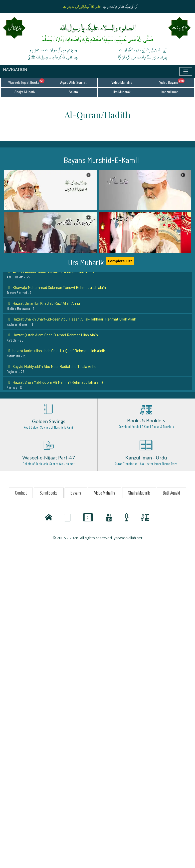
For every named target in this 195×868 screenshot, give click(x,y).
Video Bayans (176, 82)
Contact (21, 493)
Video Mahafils (122, 83)
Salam (73, 92)
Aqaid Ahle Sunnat (73, 83)
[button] (50, 190)
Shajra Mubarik (25, 92)
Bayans (76, 493)
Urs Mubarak (122, 92)
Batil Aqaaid (171, 493)
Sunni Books (49, 493)
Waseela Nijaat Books (29, 82)
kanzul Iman (170, 92)
